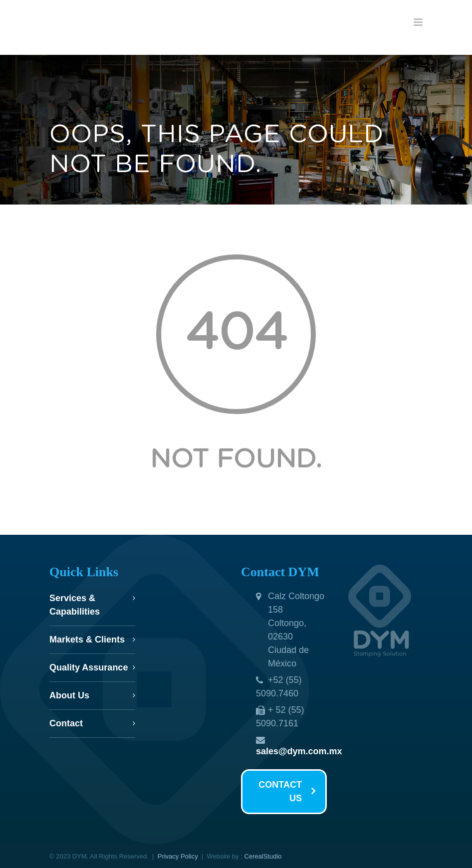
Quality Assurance (89, 667)
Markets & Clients (87, 640)
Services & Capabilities (75, 605)
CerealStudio (263, 856)
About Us (69, 695)
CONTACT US (287, 791)
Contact (66, 723)
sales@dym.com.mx (299, 751)
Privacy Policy (178, 856)
